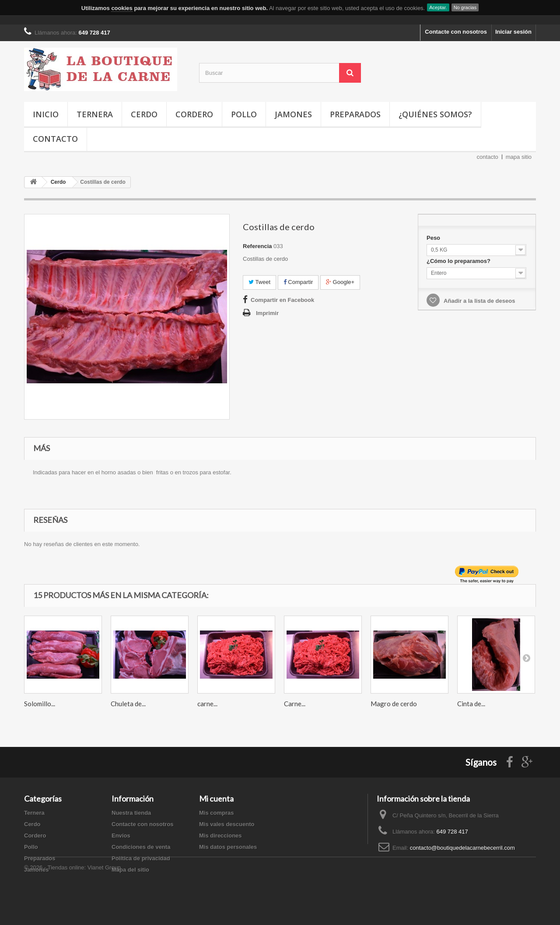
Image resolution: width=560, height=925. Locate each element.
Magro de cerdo (394, 704)
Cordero (194, 114)
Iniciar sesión (513, 32)
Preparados (355, 114)
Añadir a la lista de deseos (479, 301)
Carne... (295, 704)
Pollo (244, 114)
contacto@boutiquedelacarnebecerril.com (462, 848)
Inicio (46, 114)
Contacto (55, 139)
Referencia (257, 246)
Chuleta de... (128, 704)
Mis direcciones (220, 836)
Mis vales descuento (227, 824)
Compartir (298, 282)
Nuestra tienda (131, 813)
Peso (434, 238)
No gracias (465, 7)
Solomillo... (40, 704)
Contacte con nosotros (456, 32)
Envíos (121, 836)
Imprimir (267, 313)
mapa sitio (519, 157)
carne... (207, 704)
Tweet (259, 282)
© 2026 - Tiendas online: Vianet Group (72, 901)
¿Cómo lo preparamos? (459, 261)
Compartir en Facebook (282, 300)
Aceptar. (438, 7)
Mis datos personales (228, 847)
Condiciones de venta (141, 847)
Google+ (340, 282)
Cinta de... (471, 704)
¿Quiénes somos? (435, 114)
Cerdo (144, 114)
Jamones (293, 114)
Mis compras (216, 813)
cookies (122, 8)
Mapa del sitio (130, 870)
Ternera (95, 114)
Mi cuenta (216, 799)
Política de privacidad (141, 858)
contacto (488, 157)
